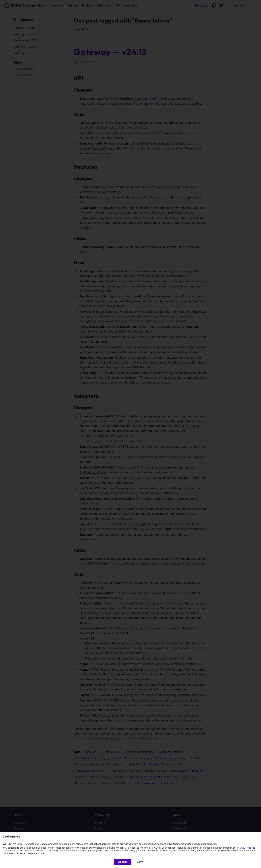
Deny (140, 862)
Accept (122, 862)
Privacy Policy (245, 848)
